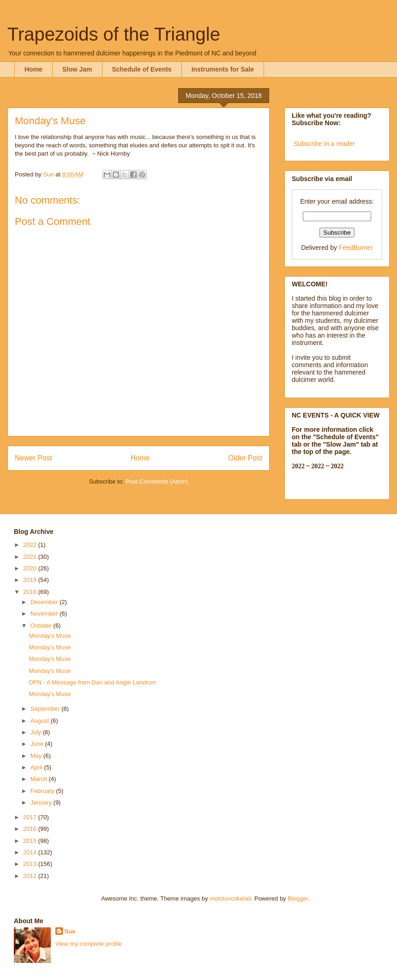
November (45, 614)
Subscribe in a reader (324, 144)
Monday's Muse (50, 636)
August (41, 721)
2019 (31, 580)
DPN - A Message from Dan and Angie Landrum (92, 682)
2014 (31, 852)
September (46, 709)
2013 (31, 864)
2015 (31, 841)
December (45, 602)
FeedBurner (356, 248)
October (42, 626)
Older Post (245, 458)
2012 (31, 876)
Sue (70, 931)
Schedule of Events (142, 69)
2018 (31, 592)
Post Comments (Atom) (157, 481)
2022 (31, 545)
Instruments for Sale (223, 69)
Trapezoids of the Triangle (114, 34)
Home (33, 69)
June (38, 744)
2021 (31, 557)
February (43, 791)
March (40, 779)
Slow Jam (77, 69)
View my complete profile (89, 944)
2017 (31, 817)
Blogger (298, 898)
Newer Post (33, 458)
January (42, 802)
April (37, 767)
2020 (31, 568)
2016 (31, 829)
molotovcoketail (230, 898)
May (37, 756)
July (37, 732)
